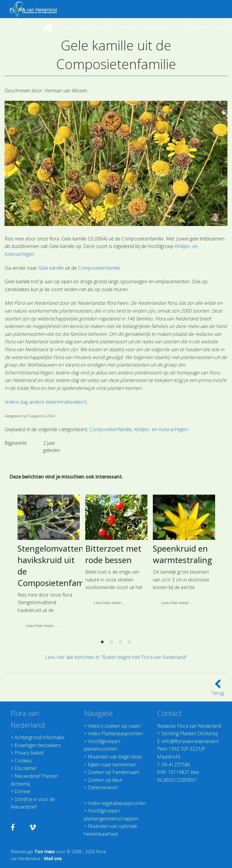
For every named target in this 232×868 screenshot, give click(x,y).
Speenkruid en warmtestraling (182, 617)
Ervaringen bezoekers (38, 745)
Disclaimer (26, 768)
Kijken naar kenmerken (112, 765)
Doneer (23, 791)
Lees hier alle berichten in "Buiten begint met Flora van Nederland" (116, 657)
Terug (218, 689)
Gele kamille (51, 268)
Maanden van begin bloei (115, 757)
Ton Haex (45, 852)
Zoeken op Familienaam (114, 772)
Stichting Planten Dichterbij (189, 733)
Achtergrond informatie (39, 737)
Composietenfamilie (99, 268)
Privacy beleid (29, 753)
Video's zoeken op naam (114, 726)
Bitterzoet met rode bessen (113, 617)
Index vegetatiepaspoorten (117, 803)
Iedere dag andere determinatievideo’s (46, 402)
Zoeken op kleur (105, 780)
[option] (49, 626)
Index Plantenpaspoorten (115, 733)
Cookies (23, 761)
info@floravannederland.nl (190, 741)
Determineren (103, 787)
